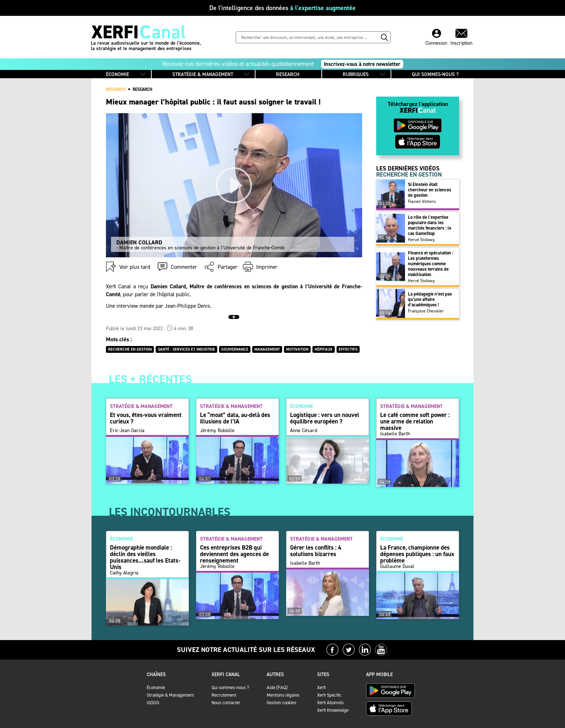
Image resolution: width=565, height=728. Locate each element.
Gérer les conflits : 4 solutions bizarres (316, 551)
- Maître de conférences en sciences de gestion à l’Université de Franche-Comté (235, 245)
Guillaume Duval (397, 573)
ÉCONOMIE (117, 74)
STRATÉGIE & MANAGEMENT (203, 74)
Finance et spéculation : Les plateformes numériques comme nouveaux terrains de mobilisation (431, 264)
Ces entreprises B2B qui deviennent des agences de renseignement (234, 554)
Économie (156, 687)
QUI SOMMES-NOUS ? (435, 74)
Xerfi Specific (329, 695)
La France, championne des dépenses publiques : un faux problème (417, 554)
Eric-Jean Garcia (127, 434)
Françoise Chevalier (426, 311)
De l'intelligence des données (282, 8)
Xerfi (321, 687)
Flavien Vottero (422, 201)
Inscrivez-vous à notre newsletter (362, 64)
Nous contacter (226, 703)
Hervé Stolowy (421, 240)
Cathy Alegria (124, 573)
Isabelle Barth (395, 434)
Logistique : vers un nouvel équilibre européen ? (325, 418)
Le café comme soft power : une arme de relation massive (415, 421)
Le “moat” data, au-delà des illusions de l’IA (235, 418)
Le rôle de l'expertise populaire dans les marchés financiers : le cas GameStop (430, 225)
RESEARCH (288, 74)
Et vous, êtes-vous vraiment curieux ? (146, 418)
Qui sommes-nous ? (230, 687)
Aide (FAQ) (277, 687)
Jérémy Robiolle (217, 434)
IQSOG (153, 703)
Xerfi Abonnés (330, 703)
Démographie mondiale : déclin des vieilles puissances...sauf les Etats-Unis (145, 557)
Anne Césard (304, 434)
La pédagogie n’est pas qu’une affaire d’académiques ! (430, 299)
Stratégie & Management (170, 695)
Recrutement (224, 695)
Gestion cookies (281, 703)
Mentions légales (283, 695)
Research (143, 89)
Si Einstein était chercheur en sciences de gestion (430, 190)
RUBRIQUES (356, 74)
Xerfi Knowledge (333, 710)
